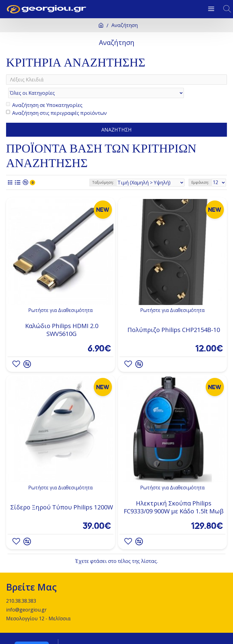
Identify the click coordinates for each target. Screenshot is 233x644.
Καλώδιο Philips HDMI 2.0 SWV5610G (62, 318)
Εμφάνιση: (200, 170)
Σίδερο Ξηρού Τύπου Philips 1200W (62, 495)
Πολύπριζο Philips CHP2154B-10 (174, 318)
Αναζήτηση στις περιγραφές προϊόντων (56, 100)
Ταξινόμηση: (103, 170)
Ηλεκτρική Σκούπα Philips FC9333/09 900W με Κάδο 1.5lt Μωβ (174, 495)
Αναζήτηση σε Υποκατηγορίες (44, 93)
